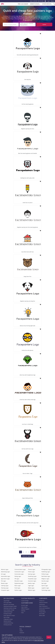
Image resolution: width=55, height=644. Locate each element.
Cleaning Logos (5, 588)
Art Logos (3, 574)
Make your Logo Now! (28, 556)
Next (33, 552)
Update (44, 24)
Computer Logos (5, 590)
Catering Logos (5, 585)
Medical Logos (32, 590)
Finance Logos (32, 569)
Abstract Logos (5, 569)
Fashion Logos (18, 590)
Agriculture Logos (5, 578)
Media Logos (31, 588)
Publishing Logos (46, 572)
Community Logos (19, 574)
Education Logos (19, 581)
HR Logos (17, 578)
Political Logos (45, 574)
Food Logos (17, 588)
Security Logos (45, 581)
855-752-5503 (41, 1)
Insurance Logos (32, 581)
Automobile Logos (6, 576)
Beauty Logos (4, 583)
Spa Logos (44, 583)
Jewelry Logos (31, 583)
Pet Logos (3, 581)
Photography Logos (46, 569)
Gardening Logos (32, 576)
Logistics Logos (45, 588)
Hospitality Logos (32, 578)
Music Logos (18, 585)
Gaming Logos (32, 574)
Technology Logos (46, 590)
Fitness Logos (31, 572)
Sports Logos (45, 585)
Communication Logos (20, 569)
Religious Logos (45, 578)
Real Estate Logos (46, 576)
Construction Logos (19, 572)
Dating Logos (18, 576)
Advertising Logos (5, 572)
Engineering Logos (19, 583)
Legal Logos (31, 585)
